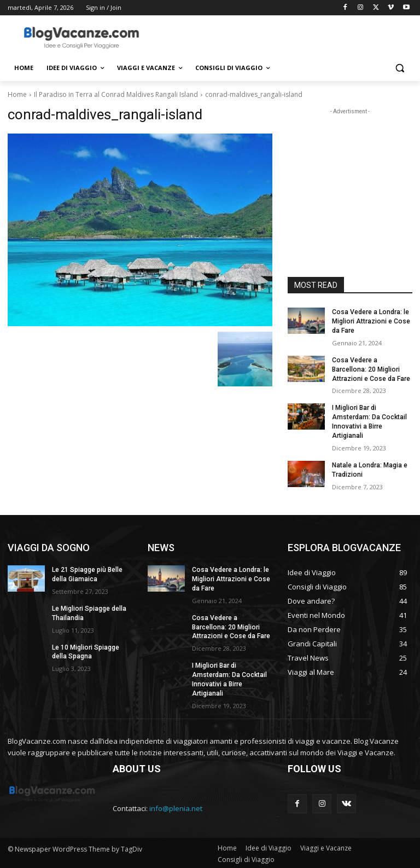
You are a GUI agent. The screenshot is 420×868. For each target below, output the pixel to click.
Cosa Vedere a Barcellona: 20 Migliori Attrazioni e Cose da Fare (371, 369)
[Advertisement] (284, 37)
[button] (399, 68)
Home (17, 94)
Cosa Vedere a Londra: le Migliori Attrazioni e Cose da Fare (370, 321)
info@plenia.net (176, 807)
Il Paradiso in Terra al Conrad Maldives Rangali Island (116, 94)
